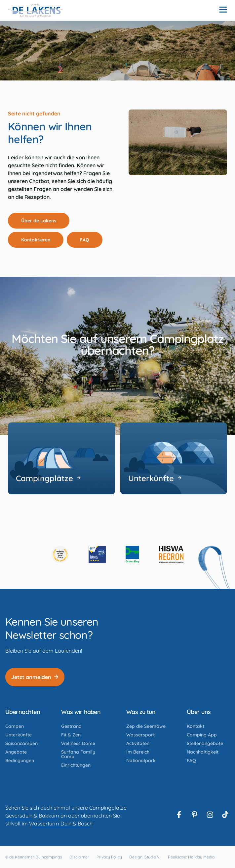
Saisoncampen (21, 743)
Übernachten (23, 712)
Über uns (199, 712)
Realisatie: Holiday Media (191, 857)
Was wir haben (81, 712)
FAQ (88, 240)
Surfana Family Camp (78, 754)
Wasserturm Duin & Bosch (61, 823)
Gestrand (71, 726)
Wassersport (140, 735)
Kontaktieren (39, 240)
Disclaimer (79, 857)
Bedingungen (20, 760)
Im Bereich (138, 752)
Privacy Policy (109, 857)
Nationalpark (141, 760)
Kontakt (196, 726)
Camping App (202, 735)
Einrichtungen (76, 765)
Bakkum (49, 816)
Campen (15, 726)
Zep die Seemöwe (146, 726)
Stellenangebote (205, 743)
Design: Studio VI (145, 857)
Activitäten (138, 743)
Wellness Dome (78, 743)
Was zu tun (141, 712)
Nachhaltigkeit (203, 752)
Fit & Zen (71, 735)
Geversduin (19, 816)
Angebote (16, 752)
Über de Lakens (42, 221)
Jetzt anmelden (35, 677)
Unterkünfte (19, 735)
